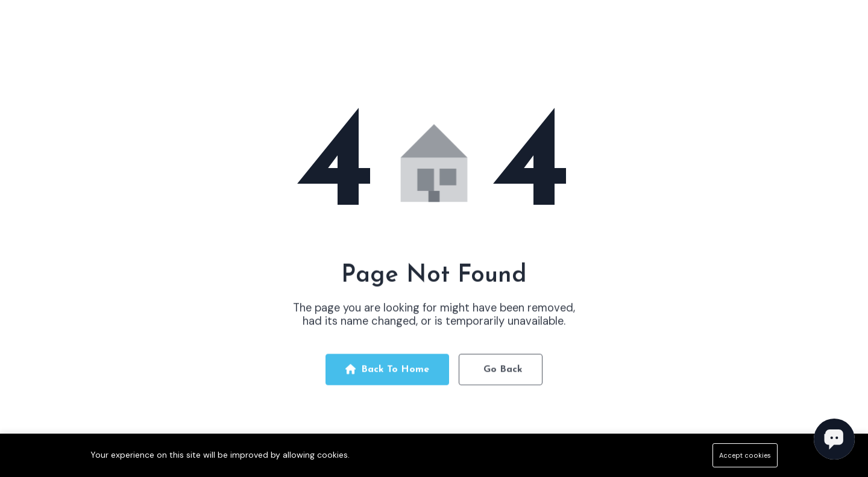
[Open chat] (834, 439)
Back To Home (387, 372)
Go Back (503, 372)
